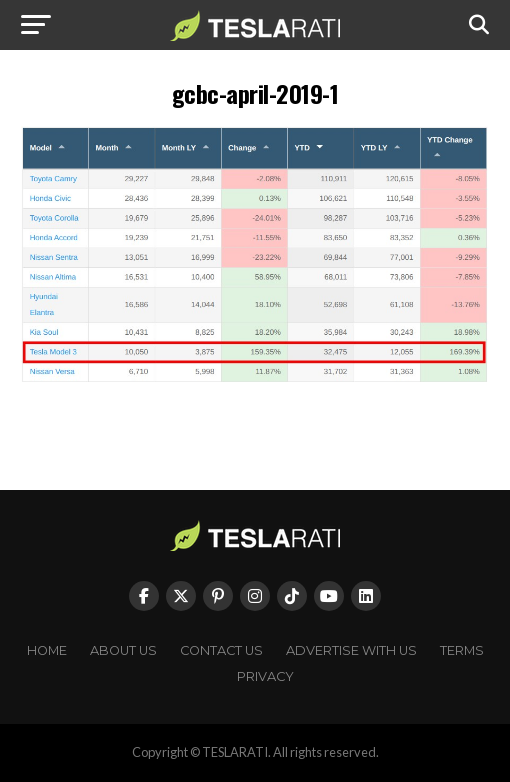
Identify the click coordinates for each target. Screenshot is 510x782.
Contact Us (221, 650)
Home (47, 650)
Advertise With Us (351, 650)
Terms (462, 650)
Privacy (265, 676)
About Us (123, 650)
